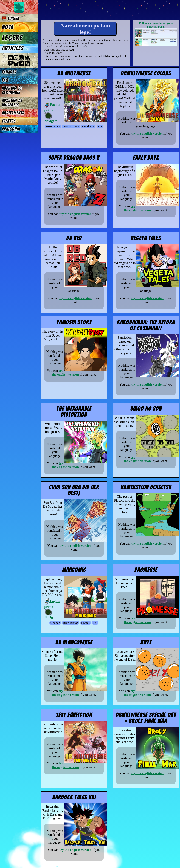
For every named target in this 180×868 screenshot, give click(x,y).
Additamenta (13, 113)
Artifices (13, 48)
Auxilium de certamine (12, 90)
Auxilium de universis (12, 103)
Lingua (11, 18)
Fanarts (9, 72)
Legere (12, 38)
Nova (8, 27)
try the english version (147, 133)
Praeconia (11, 129)
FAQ (5, 80)
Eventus (9, 121)
